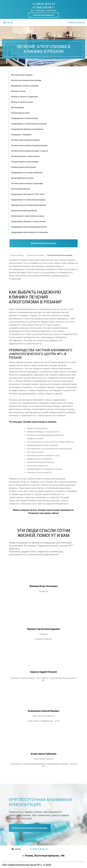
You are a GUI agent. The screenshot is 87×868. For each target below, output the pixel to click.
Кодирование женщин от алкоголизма (28, 221)
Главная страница (17, 255)
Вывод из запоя (18, 91)
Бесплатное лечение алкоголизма (26, 80)
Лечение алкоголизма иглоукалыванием (29, 145)
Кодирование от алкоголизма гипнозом (29, 124)
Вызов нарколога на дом (22, 178)
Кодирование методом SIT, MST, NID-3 (28, 194)
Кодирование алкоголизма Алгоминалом (30, 232)
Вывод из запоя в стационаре (24, 97)
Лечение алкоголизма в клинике (25, 140)
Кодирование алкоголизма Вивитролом (29, 227)
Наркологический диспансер (24, 210)
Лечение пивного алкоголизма (25, 162)
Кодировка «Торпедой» (21, 135)
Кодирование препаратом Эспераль (27, 129)
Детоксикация (17, 107)
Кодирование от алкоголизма (24, 118)
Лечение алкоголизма (35, 255)
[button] (10, 23)
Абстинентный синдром (22, 75)
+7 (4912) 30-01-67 (44, 4)
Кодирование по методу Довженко (27, 173)
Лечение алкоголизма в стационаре (27, 183)
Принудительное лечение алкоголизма (28, 205)
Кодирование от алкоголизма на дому (28, 200)
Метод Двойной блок (20, 189)
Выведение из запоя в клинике (25, 86)
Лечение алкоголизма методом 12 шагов (29, 151)
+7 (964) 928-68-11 (44, 7)
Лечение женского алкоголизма (25, 156)
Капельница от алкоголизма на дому (28, 216)
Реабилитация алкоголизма (24, 167)
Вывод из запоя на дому (22, 102)
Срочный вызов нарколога (43, 15)
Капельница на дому (20, 113)
